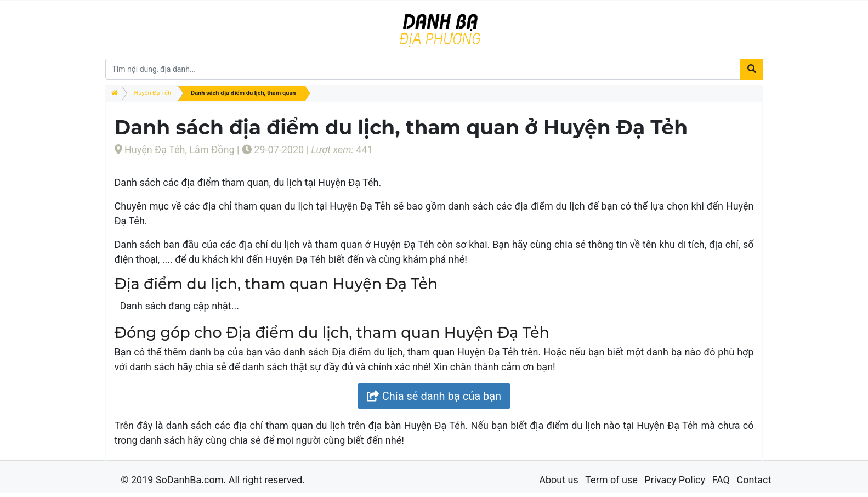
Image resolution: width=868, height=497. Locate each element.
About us (559, 480)
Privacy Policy (675, 480)
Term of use (611, 480)
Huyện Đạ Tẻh (153, 93)
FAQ (721, 480)
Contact (754, 480)
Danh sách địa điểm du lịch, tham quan (243, 93)
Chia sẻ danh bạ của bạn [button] (434, 396)
